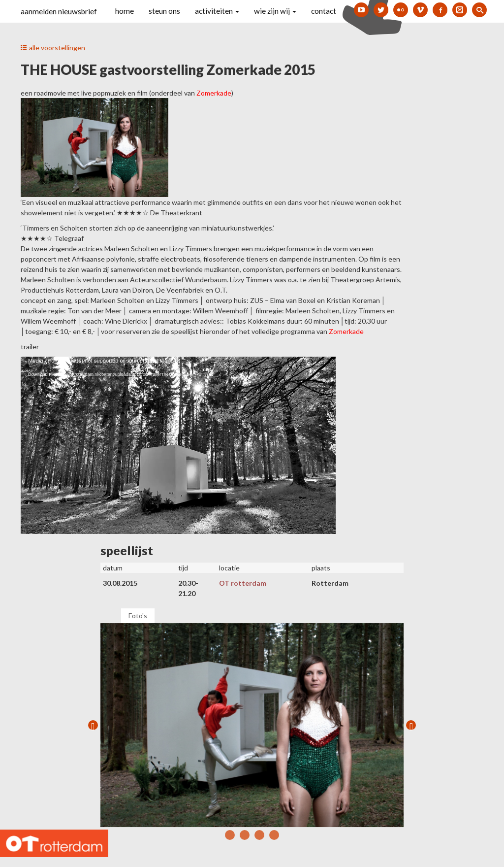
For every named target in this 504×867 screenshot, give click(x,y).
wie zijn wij (275, 11)
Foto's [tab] (138, 616)
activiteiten (217, 11)
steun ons (164, 11)
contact (324, 11)
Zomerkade (346, 331)
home (125, 11)
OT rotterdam (243, 583)
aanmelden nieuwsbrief (59, 11)
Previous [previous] (93, 725)
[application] (178, 445)
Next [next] (411, 725)
